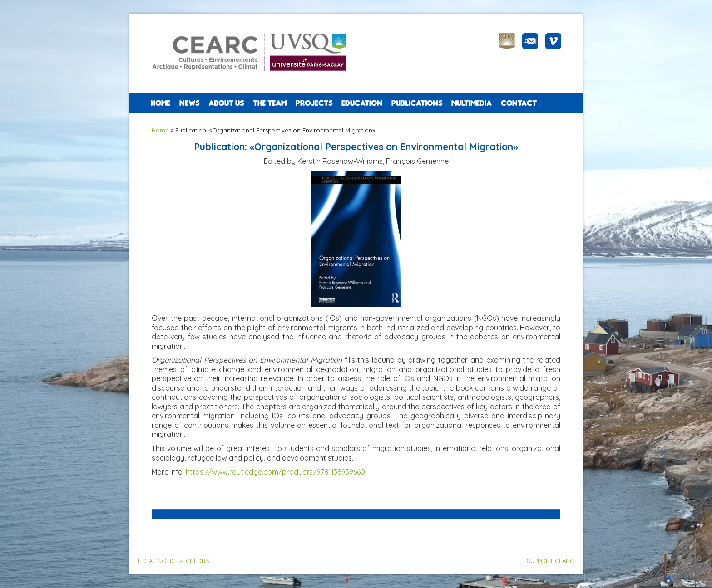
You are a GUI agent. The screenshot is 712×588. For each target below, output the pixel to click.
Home (161, 103)
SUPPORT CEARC (550, 561)
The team (270, 103)
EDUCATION (362, 103)
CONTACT (519, 103)
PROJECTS (314, 103)
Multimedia (472, 103)
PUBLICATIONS (417, 103)
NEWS (189, 103)
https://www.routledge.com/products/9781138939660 (275, 472)
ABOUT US (226, 103)
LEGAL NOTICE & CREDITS (174, 561)
